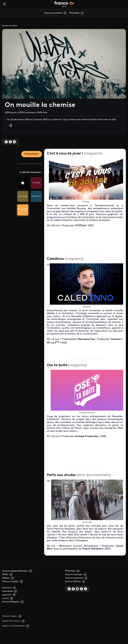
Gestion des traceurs (11, 621)
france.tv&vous (73, 582)
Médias (6, 578)
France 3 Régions (11, 602)
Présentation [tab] (32, 154)
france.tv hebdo (10, 582)
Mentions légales (10, 616)
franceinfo (8, 591)
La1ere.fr (7, 595)
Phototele (74, 13)
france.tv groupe (74, 575)
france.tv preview (53, 13)
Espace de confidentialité (13, 626)
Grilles (5, 575)
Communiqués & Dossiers (15, 571)
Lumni (5, 598)
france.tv (7, 588)
